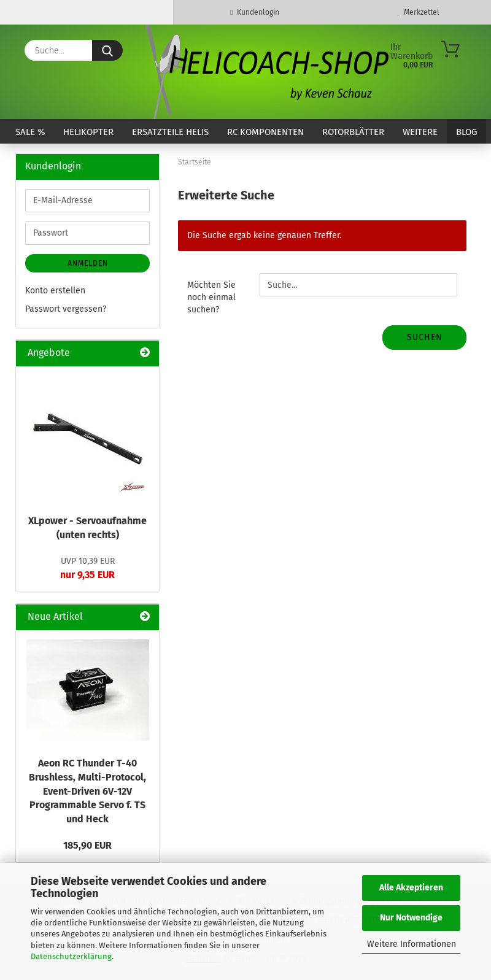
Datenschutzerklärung (71, 956)
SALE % (30, 132)
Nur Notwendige (411, 918)
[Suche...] (107, 50)
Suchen (425, 337)
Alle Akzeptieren (411, 888)
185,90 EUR (87, 845)
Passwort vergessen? (66, 309)
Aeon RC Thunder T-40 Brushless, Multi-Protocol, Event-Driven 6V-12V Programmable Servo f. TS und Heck (87, 791)
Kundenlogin (254, 12)
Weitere (420, 132)
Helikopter (88, 132)
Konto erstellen (55, 291)
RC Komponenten (265, 132)
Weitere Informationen (412, 944)
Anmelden (88, 263)
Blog (466, 132)
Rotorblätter (353, 132)
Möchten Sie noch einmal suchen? (211, 297)
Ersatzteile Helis (170, 132)
